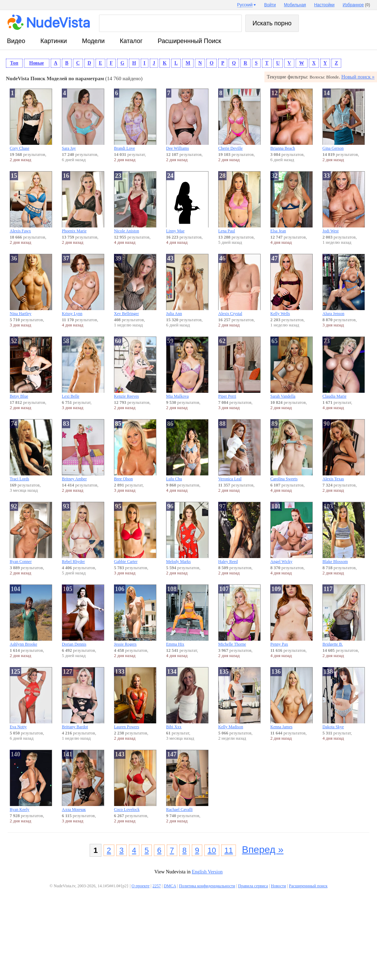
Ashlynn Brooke (31, 616)
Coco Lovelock (135, 781)
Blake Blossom (344, 533)
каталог (131, 41)
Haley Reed (239, 533)
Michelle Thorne (239, 616)
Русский (245, 5)
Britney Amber (83, 450)
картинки (54, 41)
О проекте (141, 886)
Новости (279, 886)
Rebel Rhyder (83, 533)
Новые (36, 63)
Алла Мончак (83, 781)
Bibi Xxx (187, 698)
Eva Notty (31, 698)
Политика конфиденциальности (207, 886)
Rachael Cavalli (187, 781)
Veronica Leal (239, 450)
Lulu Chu (187, 450)
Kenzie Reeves (135, 368)
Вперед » (263, 850)
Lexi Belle (83, 368)
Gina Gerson (344, 120)
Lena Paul (239, 202)
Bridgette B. (344, 616)
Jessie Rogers (135, 616)
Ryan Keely (31, 781)
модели (93, 41)
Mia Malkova (187, 368)
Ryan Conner (31, 533)
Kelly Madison (239, 698)
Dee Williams (187, 120)
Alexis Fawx (31, 202)
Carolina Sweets (292, 450)
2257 (157, 886)
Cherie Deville (239, 120)
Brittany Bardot (83, 698)
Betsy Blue (31, 368)
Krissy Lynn (83, 285)
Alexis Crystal (239, 285)
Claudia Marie (344, 368)
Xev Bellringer (135, 285)
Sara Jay (83, 120)
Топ (14, 63)
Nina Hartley (31, 285)
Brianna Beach (292, 120)
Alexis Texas (344, 450)
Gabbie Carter (135, 533)
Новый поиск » (358, 77)
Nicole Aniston (135, 202)
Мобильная (295, 5)
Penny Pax (292, 616)
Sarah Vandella (292, 368)
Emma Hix (187, 616)
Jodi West (344, 202)
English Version (207, 872)
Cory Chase (31, 120)
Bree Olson (135, 450)
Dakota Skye (344, 698)
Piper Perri (239, 368)
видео (16, 41)
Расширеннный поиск (190, 41)
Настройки (324, 5)
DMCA (170, 886)
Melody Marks (187, 533)
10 (212, 850)
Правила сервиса (253, 886)
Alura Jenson (344, 285)
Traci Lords (31, 450)
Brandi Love (135, 120)
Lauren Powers (135, 698)
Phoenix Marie (83, 202)
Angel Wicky (292, 533)
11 (229, 850)
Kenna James (292, 698)
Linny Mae (187, 202)
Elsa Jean (292, 202)
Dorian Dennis (83, 616)
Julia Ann (187, 285)
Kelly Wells (292, 285)
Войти (270, 5)
